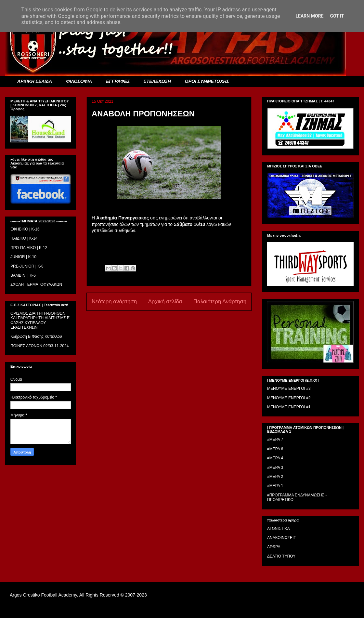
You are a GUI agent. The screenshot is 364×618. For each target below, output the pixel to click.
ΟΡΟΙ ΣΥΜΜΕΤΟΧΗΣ (207, 81)
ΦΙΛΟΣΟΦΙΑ (79, 81)
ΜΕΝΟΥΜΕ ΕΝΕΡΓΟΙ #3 (289, 388)
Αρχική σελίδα (165, 302)
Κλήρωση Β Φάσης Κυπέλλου (36, 336)
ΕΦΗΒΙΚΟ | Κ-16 (25, 229)
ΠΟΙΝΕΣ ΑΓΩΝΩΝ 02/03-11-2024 (39, 346)
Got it (337, 16)
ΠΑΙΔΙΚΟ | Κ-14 (24, 238)
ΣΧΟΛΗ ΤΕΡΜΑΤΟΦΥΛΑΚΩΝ (36, 284)
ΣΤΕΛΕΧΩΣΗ (157, 81)
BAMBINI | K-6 (23, 275)
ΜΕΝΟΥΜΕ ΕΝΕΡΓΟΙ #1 (289, 407)
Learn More (309, 16)
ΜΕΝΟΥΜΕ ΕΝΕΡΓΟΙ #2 (289, 398)
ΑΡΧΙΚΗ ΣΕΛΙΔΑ (35, 81)
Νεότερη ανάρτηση (114, 302)
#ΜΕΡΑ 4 (275, 458)
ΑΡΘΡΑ (274, 547)
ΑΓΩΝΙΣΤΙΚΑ (279, 529)
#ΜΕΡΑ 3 (275, 467)
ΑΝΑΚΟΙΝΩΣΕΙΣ (282, 538)
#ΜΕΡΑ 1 (275, 486)
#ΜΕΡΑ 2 (275, 477)
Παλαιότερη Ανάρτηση (220, 302)
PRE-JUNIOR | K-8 (27, 266)
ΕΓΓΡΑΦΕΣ (118, 81)
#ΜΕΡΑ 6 (275, 449)
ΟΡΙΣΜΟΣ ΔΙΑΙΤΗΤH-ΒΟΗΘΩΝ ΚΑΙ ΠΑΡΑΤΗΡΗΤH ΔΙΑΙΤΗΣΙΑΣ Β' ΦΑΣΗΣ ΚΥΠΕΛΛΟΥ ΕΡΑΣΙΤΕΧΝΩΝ (40, 320)
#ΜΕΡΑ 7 (275, 440)
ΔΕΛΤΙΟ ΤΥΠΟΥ (281, 556)
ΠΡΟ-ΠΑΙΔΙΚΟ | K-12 (29, 248)
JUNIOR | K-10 (23, 257)
